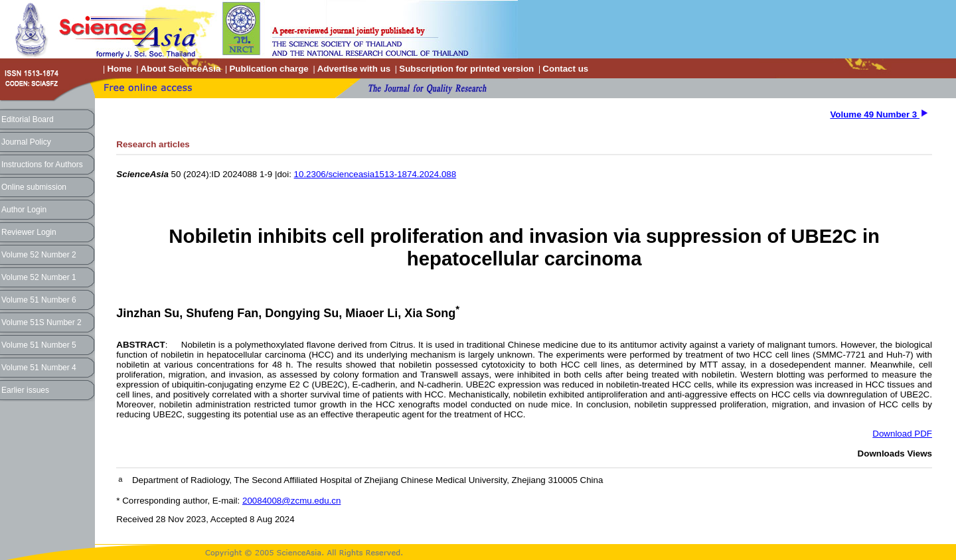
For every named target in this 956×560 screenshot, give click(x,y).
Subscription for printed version (466, 69)
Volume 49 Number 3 (875, 114)
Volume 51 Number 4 (39, 368)
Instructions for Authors (42, 165)
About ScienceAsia (181, 69)
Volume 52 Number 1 (39, 277)
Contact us (565, 69)
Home (119, 69)
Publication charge (269, 69)
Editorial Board (28, 119)
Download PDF (902, 434)
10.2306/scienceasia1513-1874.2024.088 (375, 174)
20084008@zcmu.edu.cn (291, 501)
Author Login (24, 210)
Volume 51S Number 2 (41, 322)
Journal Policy (26, 142)
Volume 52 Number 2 (39, 255)
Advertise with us (354, 69)
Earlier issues (25, 390)
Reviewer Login (29, 232)
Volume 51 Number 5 (39, 345)
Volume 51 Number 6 (39, 300)
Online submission (34, 187)
